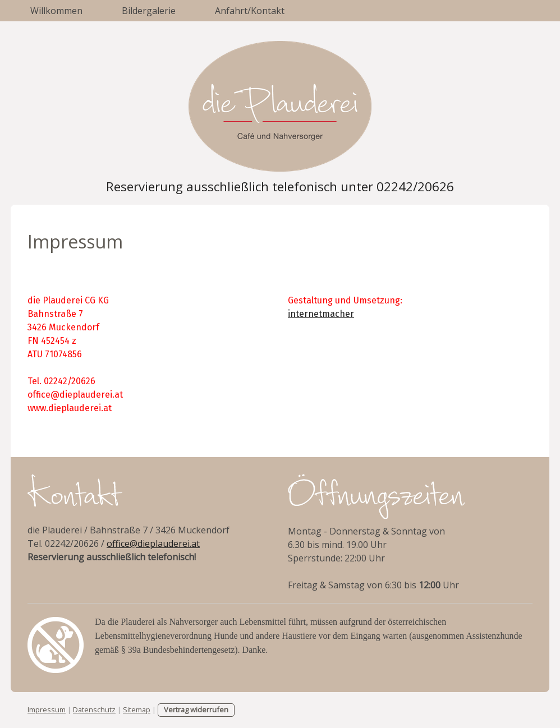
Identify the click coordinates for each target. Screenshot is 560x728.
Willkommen (56, 11)
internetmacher (321, 314)
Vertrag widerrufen (196, 709)
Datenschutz (94, 709)
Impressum (47, 709)
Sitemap (137, 709)
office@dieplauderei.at (153, 543)
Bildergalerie (149, 11)
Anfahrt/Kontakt (250, 11)
